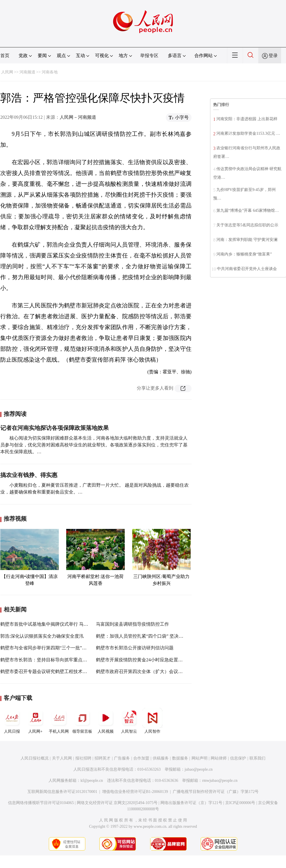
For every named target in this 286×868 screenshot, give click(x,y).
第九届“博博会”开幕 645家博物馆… (248, 211)
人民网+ (35, 721)
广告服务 (122, 758)
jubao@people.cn (199, 769)
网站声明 (200, 758)
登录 (273, 56)
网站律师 (219, 758)
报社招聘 (83, 758)
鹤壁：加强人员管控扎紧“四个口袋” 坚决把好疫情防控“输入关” (160, 636)
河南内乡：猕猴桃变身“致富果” (244, 254)
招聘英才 (102, 758)
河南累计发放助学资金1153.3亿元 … (248, 133)
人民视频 (106, 721)
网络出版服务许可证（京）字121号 (191, 803)
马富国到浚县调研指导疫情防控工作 (132, 624)
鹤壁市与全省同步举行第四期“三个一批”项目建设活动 (55, 648)
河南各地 (50, 72)
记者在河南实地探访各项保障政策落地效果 (55, 428)
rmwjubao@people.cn (220, 781)
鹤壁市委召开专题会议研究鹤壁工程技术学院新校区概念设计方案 (67, 671)
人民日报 (12, 721)
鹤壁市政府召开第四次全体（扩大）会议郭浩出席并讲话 (153, 671)
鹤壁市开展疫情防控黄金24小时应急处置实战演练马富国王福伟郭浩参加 (169, 660)
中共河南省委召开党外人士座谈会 (247, 269)
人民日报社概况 (35, 758)
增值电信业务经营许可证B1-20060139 (135, 792)
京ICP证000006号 (240, 803)
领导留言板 (82, 721)
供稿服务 (161, 758)
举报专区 (149, 56)
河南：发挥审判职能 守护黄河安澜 (247, 240)
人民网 (7, 72)
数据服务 (180, 758)
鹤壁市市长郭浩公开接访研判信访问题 (135, 648)
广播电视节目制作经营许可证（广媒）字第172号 (216, 792)
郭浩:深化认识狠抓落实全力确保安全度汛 (42, 636)
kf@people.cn (92, 781)
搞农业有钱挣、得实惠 (29, 475)
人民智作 (152, 721)
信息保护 (238, 758)
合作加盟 (141, 758)
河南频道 (27, 72)
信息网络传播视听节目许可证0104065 (41, 803)
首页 (5, 56)
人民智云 (129, 721)
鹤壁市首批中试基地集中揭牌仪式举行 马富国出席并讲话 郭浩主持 (68, 624)
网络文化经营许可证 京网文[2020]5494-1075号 (117, 803)
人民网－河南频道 (78, 117)
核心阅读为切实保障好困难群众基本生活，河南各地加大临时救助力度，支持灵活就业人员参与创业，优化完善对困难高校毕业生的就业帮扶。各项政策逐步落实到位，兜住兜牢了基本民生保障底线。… (94, 445)
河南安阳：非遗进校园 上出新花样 (247, 119)
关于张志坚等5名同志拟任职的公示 (247, 225)
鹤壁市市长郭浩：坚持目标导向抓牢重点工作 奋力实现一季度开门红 (69, 660)
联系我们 (257, 758)
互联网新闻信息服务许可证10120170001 (62, 792)
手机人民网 (59, 721)
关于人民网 (62, 758)
